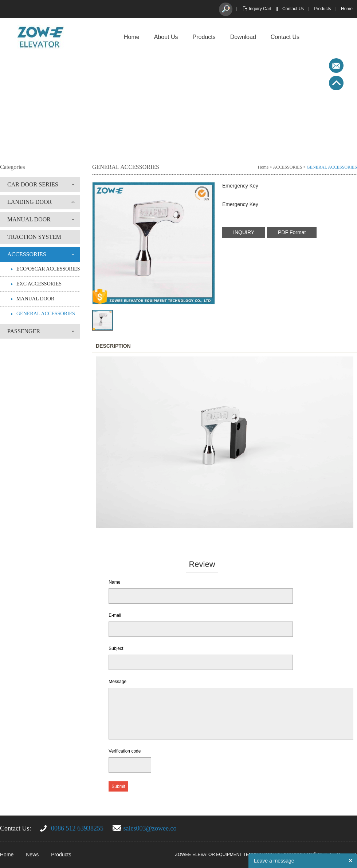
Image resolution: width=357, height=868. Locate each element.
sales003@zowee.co (150, 828)
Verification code (125, 751)
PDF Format (292, 232)
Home (347, 9)
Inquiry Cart (260, 9)
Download (243, 37)
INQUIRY (244, 232)
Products (323, 9)
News (32, 855)
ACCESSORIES (27, 254)
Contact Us (293, 9)
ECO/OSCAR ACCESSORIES (48, 269)
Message (117, 682)
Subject (116, 648)
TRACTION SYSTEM (34, 237)
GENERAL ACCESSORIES (46, 314)
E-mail (115, 615)
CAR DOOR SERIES (33, 184)
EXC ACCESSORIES (39, 284)
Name (114, 582)
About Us (166, 37)
